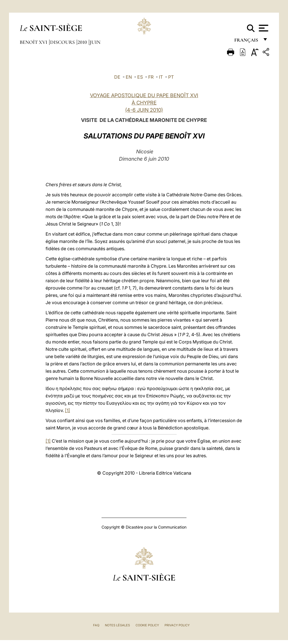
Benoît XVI (34, 42)
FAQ (96, 625)
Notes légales (117, 625)
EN (129, 77)
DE (117, 77)
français (247, 41)
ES (140, 77)
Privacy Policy (177, 625)
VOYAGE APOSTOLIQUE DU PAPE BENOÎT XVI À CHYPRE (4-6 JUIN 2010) (144, 103)
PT (171, 77)
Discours (63, 42)
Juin (95, 42)
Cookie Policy (147, 625)
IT (161, 77)
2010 (83, 42)
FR (151, 77)
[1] (67, 410)
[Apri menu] (263, 28)
